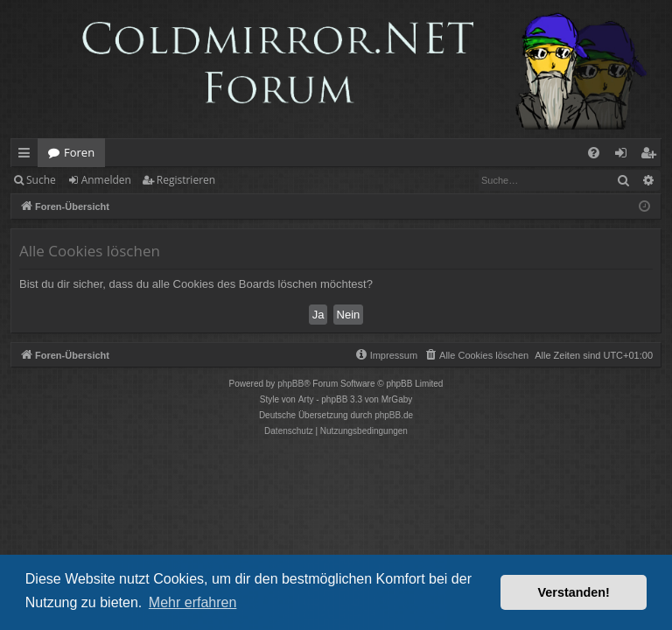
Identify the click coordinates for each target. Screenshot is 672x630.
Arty (306, 399)
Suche (41, 180)
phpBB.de (394, 415)
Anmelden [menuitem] (626, 156)
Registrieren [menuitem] (652, 156)
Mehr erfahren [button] (193, 602)
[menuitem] (594, 153)
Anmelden (106, 180)
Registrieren (186, 180)
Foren (79, 152)
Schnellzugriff (28, 156)
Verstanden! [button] (574, 592)
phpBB (290, 384)
